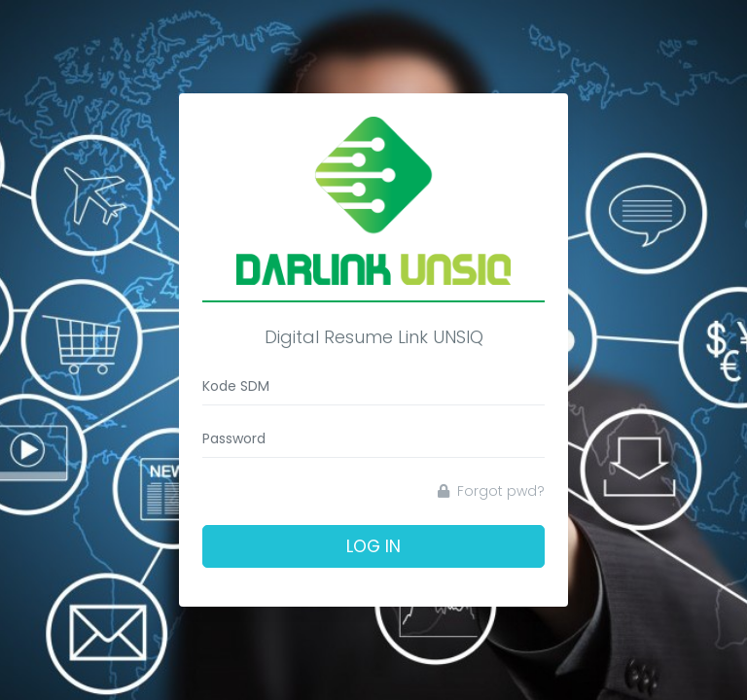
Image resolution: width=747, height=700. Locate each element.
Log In (373, 546)
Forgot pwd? (491, 491)
